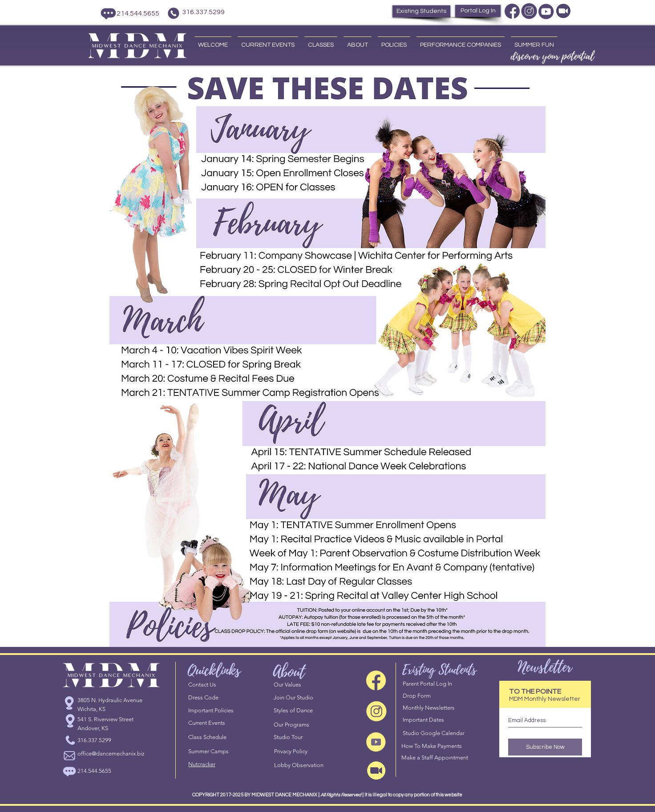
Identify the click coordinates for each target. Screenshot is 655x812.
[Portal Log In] (478, 11)
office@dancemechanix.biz (111, 753)
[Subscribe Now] (545, 747)
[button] (268, 41)
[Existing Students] (421, 11)
